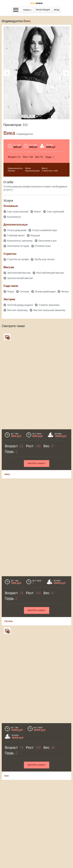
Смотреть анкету (36, 464)
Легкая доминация (45, 292)
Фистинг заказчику (17, 310)
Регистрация (43, 10)
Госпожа (24, 292)
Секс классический (18, 212)
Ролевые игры (43, 246)
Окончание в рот (48, 241)
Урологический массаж (20, 278)
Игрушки (35, 235)
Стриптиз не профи (18, 259)
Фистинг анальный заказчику (49, 310)
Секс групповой (55, 212)
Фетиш (65, 292)
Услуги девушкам (17, 230)
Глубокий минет (16, 235)
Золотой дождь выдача (20, 305)
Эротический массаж (19, 273)
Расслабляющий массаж (50, 273)
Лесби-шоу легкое (44, 259)
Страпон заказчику (49, 305)
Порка (11, 292)
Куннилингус (14, 217)
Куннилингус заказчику (20, 241)
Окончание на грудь (18, 246)
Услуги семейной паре (44, 230)
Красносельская (32, 171)
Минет (38, 212)
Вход (57, 10)
